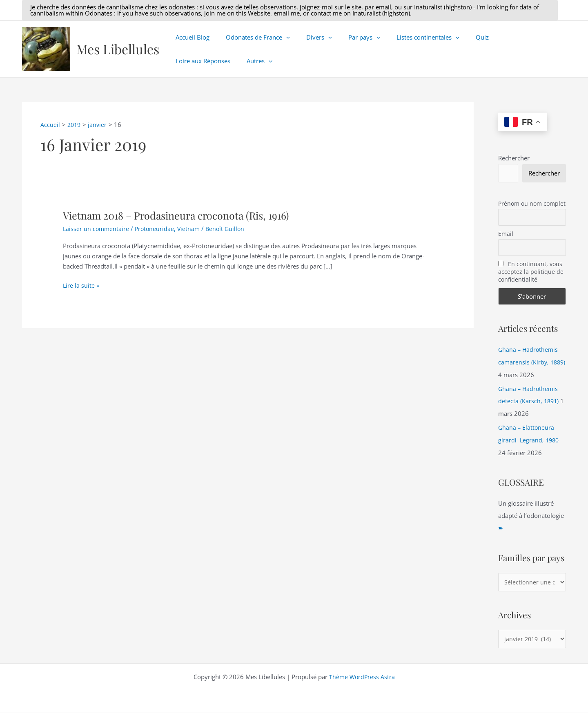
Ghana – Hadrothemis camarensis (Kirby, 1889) (529, 363)
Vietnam (192, 229)
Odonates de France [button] (252, 37)
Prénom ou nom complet (532, 204)
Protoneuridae (157, 229)
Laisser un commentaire (97, 229)
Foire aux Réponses (506, 37)
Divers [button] (309, 37)
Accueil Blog (190, 37)
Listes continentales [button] (410, 37)
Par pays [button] (350, 37)
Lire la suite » (81, 285)
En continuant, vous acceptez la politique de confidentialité (531, 273)
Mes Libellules (118, 49)
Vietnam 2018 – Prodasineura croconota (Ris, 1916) (181, 215)
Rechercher (514, 158)
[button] (290, 10)
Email (506, 234)
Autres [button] (186, 61)
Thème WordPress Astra (362, 677)
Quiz (460, 37)
